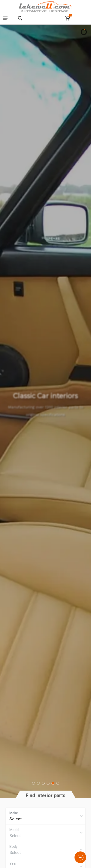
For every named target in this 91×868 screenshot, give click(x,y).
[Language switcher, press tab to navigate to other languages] (83, 18)
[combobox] (45, 816)
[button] (33, 783)
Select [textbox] (16, 819)
